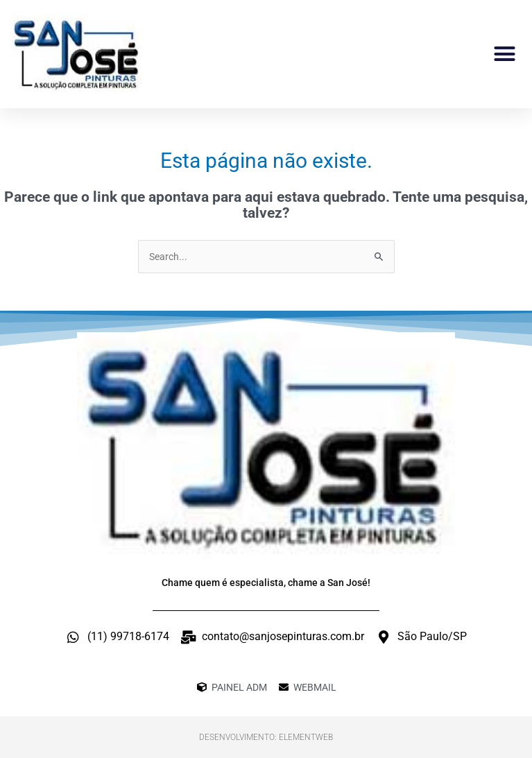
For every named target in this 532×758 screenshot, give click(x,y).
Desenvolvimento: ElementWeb (266, 737)
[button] (505, 54)
